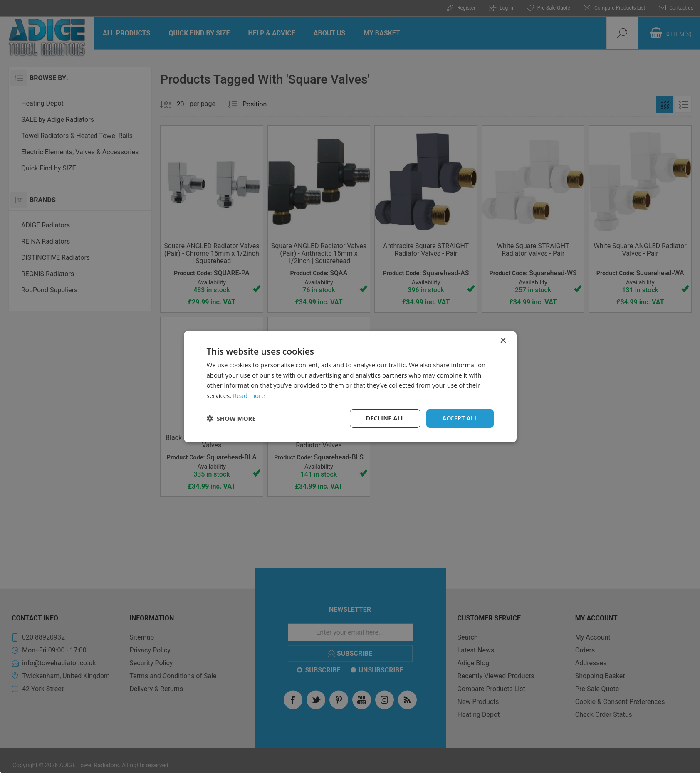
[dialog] (350, 386)
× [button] (503, 340)
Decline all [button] (385, 418)
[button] (231, 418)
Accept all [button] (460, 418)
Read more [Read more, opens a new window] (249, 395)
